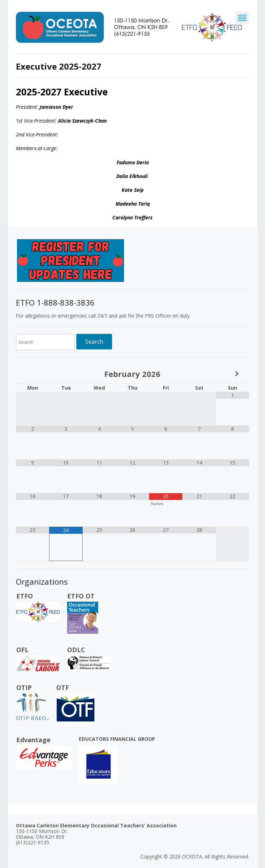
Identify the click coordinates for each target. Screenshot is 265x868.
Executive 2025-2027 (59, 66)
